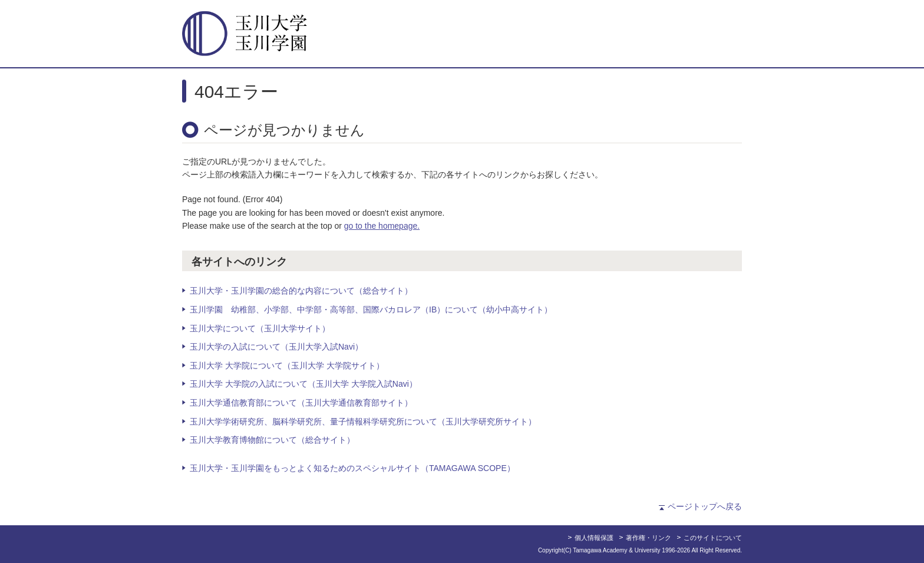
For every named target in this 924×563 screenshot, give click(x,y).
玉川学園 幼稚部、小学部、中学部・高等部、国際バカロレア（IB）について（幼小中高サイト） (371, 310)
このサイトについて (713, 538)
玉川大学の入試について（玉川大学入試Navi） (276, 347)
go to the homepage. (382, 226)
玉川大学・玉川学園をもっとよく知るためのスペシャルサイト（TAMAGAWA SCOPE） (352, 468)
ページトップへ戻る (705, 506)
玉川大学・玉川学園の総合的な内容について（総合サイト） (301, 291)
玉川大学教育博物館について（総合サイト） (272, 440)
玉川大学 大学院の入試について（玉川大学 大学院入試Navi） (303, 384)
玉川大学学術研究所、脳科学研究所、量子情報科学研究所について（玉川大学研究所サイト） (363, 422)
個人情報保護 (594, 538)
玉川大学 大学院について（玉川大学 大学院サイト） (287, 366)
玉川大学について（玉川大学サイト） (260, 328)
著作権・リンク (649, 538)
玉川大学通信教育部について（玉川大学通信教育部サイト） (301, 403)
